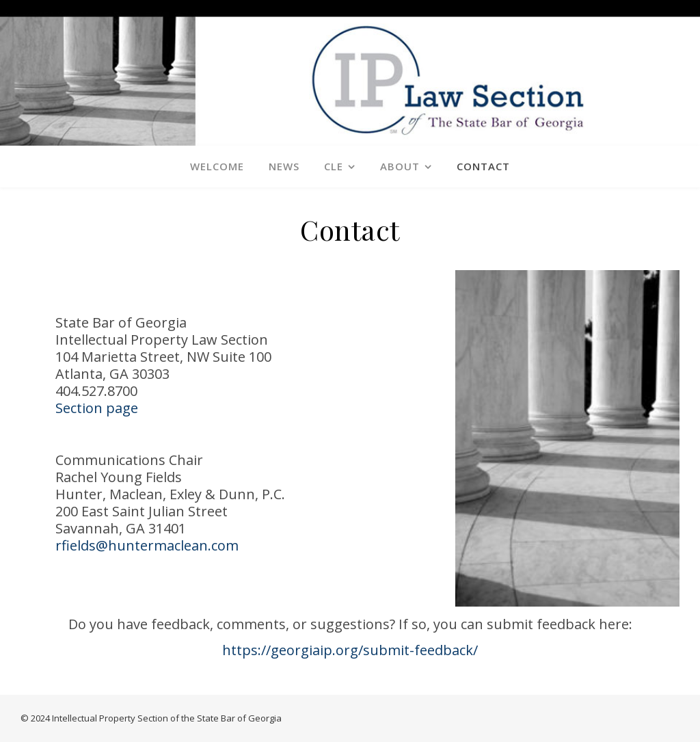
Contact (483, 166)
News (284, 166)
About (400, 166)
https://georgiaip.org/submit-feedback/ (350, 650)
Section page (97, 408)
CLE (334, 166)
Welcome (217, 166)
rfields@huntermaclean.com (147, 545)
